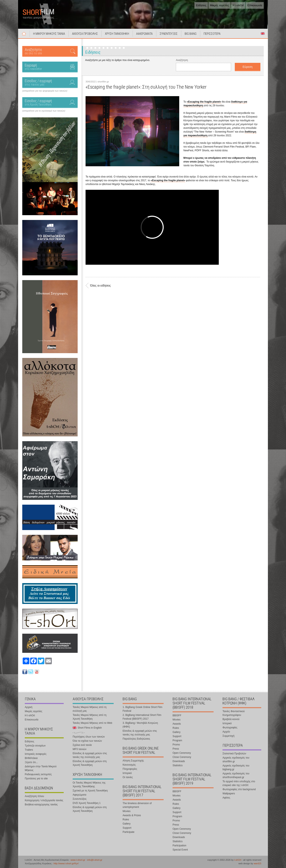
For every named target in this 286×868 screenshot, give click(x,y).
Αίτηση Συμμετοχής (133, 761)
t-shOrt (238, 860)
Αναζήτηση (182, 60)
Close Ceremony (182, 757)
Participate (129, 832)
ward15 (257, 863)
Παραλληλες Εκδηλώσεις (136, 739)
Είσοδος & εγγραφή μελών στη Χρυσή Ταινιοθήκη (90, 763)
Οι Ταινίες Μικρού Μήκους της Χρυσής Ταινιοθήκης (89, 785)
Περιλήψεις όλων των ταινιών (89, 737)
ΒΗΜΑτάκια (31, 758)
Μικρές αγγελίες (219, 5)
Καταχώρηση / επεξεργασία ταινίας (44, 800)
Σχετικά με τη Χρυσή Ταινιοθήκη (90, 791)
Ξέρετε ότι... (31, 762)
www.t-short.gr (78, 860)
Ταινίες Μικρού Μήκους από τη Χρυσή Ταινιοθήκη (90, 717)
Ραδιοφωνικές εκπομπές (38, 774)
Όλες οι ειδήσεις (100, 286)
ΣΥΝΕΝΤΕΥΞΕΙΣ (169, 34)
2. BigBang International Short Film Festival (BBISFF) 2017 (142, 717)
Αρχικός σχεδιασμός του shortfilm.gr (236, 760)
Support (127, 828)
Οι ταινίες (128, 777)
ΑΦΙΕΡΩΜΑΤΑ (144, 34)
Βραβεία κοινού (231, 719)
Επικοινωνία (255, 5)
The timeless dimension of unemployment (137, 805)
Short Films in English (263, 34)
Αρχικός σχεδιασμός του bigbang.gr (236, 767)
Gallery (127, 824)
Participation (179, 846)
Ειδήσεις (201, 5)
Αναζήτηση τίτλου (34, 796)
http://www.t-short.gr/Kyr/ (66, 863)
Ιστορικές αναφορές (36, 754)
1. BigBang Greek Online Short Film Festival (142, 709)
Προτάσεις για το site (36, 779)
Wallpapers (229, 793)
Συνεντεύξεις (80, 799)
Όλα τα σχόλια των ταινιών (87, 741)
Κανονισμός (129, 765)
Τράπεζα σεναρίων (35, 746)
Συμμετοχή (228, 736)
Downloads (179, 761)
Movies (127, 811)
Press (176, 749)
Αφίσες (226, 798)
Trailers (29, 750)
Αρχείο (226, 732)
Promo (176, 745)
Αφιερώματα (79, 795)
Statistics (178, 765)
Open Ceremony (182, 753)
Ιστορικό (127, 773)
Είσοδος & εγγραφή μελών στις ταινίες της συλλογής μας (90, 755)
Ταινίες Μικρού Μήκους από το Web (92, 723)
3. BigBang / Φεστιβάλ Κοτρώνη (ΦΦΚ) (140, 725)
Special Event (180, 850)
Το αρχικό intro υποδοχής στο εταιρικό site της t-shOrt (239, 783)
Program (177, 740)
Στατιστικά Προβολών (234, 754)
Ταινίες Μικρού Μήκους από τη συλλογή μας (90, 709)
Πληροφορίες (130, 769)
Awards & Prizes (132, 815)
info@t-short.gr (95, 860)
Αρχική (24, 34)
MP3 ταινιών (80, 749)
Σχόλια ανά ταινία (82, 745)
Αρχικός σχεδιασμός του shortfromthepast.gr (236, 775)
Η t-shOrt (238, 5)
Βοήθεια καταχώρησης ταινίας (41, 805)
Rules (126, 820)
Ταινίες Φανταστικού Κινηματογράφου (234, 713)
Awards (177, 724)
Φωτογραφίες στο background (239, 789)
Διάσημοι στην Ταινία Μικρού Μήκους (41, 768)
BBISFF (177, 715)
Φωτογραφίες (230, 728)
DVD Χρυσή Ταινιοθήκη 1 (87, 803)
